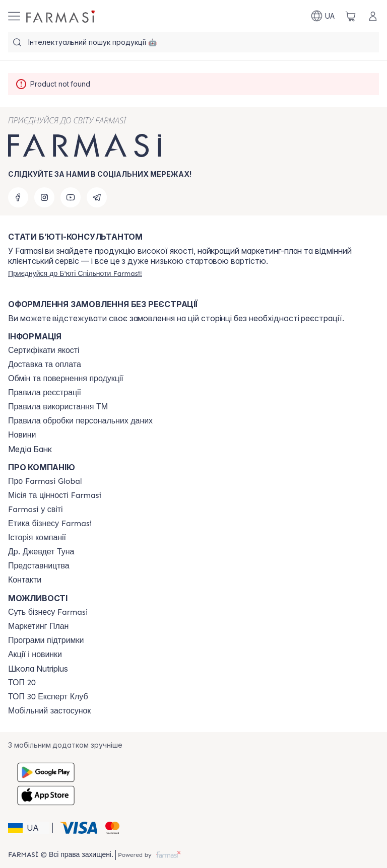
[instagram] (44, 197)
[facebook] (18, 197)
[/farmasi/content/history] (37, 538)
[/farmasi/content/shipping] (45, 365)
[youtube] (71, 197)
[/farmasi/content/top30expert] (48, 697)
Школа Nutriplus (38, 669)
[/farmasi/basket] (351, 16)
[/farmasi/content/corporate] (36, 510)
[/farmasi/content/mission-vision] (55, 495)
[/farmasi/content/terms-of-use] (45, 393)
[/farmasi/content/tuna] (41, 552)
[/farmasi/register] (75, 273)
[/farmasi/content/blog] (22, 435)
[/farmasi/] (61, 16)
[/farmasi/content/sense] (48, 612)
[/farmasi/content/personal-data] (80, 421)
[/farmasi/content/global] (45, 481)
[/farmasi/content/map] (39, 566)
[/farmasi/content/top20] (22, 683)
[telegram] (97, 197)
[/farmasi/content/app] (49, 711)
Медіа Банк (30, 449)
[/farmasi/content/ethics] (50, 524)
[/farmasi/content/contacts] (25, 580)
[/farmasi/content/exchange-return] (66, 379)
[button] (29, 828)
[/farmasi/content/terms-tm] (58, 407)
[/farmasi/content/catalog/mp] (38, 626)
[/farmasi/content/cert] (44, 350)
